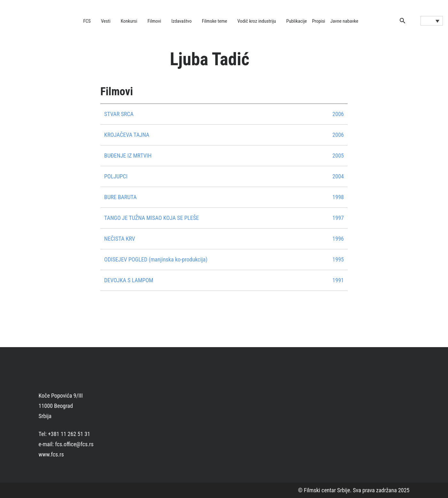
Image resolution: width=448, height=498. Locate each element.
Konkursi (129, 21)
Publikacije (297, 21)
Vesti (106, 21)
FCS (87, 21)
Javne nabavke (344, 21)
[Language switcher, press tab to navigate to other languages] (432, 21)
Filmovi (154, 21)
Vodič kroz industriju (257, 21)
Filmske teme (214, 21)
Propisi (319, 21)
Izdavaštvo (181, 21)
